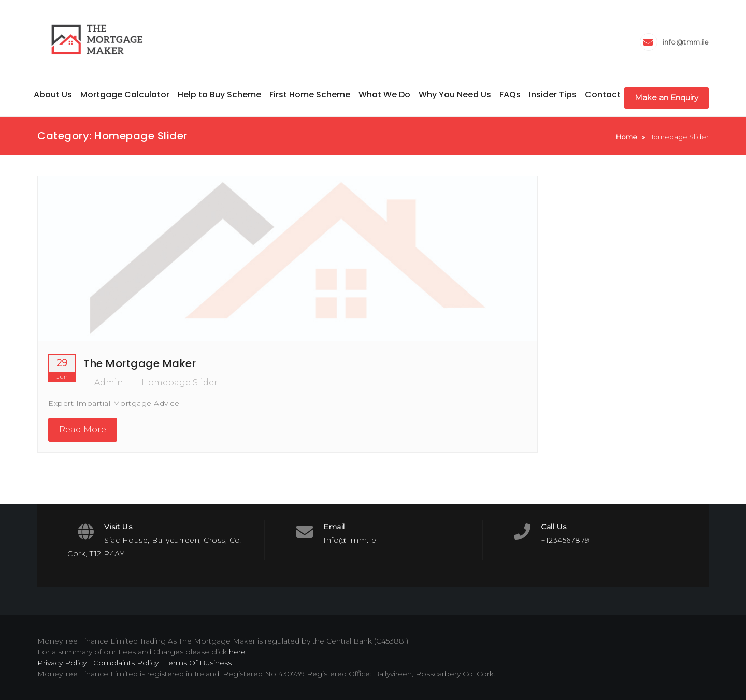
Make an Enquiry (666, 98)
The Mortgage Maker (140, 363)
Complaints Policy (126, 663)
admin (103, 382)
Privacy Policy (62, 663)
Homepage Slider (180, 382)
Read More (83, 429)
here (237, 652)
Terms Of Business (198, 663)
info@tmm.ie (686, 42)
